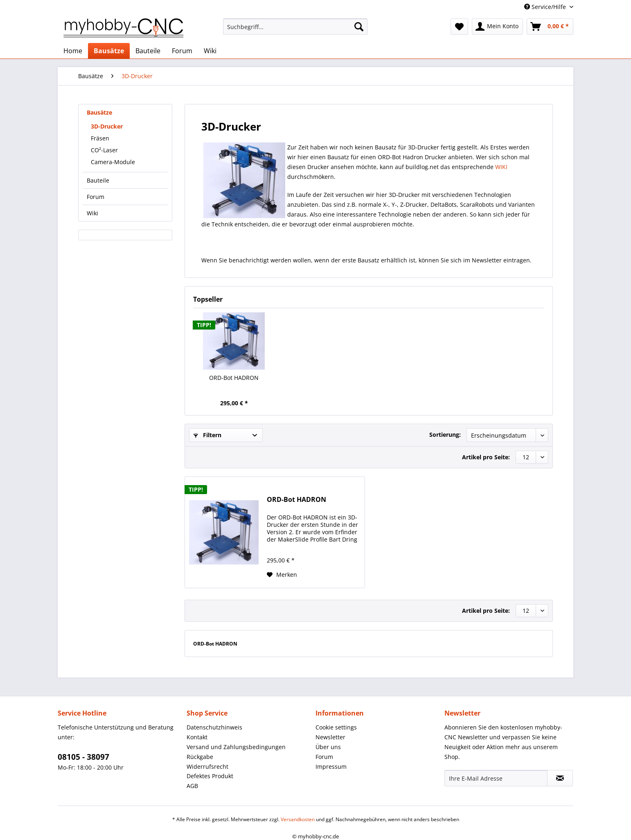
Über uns (328, 747)
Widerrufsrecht (207, 767)
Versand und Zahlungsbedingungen (236, 747)
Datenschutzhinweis (214, 727)
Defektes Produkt (210, 776)
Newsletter (330, 737)
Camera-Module (113, 162)
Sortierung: (445, 435)
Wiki (92, 213)
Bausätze (99, 112)
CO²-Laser (104, 150)
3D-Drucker (107, 126)
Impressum (331, 767)
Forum (96, 197)
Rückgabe (200, 757)
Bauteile (98, 180)
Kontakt (197, 737)
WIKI (501, 167)
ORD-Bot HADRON (234, 378)
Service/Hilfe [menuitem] (546, 7)
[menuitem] (295, 30)
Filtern (207, 435)
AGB (192, 786)
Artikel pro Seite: (486, 457)
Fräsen (100, 138)
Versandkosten (298, 819)
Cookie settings (336, 727)
